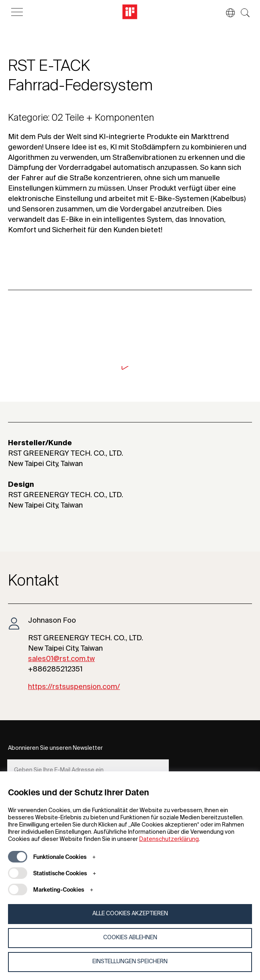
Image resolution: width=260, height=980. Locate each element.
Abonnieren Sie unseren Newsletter (55, 748)
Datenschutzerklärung (169, 839)
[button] (226, 13)
